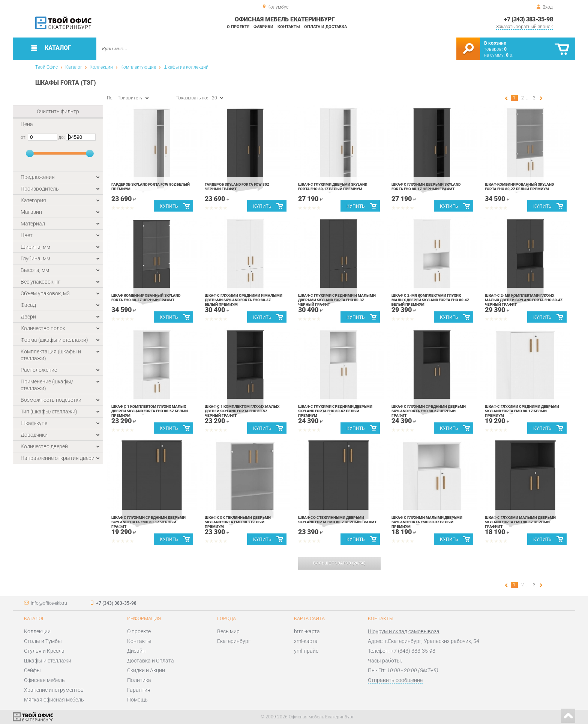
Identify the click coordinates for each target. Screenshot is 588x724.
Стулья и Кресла (44, 651)
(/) (339, 563)
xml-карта (306, 641)
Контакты (289, 27)
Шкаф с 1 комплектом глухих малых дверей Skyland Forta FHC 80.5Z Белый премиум (150, 411)
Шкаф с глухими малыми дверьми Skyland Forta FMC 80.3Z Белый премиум (427, 522)
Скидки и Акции (146, 670)
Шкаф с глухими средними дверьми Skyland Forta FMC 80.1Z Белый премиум (522, 411)
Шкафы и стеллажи (48, 661)
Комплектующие (138, 67)
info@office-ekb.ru (49, 603)
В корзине (495, 43)
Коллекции (101, 67)
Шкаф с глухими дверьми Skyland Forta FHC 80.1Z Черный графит (426, 187)
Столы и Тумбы (43, 641)
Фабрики (263, 27)
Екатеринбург (234, 641)
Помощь (137, 700)
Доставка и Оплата (151, 661)
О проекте (238, 27)
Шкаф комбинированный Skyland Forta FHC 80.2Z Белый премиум (519, 187)
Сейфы (32, 670)
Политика (139, 680)
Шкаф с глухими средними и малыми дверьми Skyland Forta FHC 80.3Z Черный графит (337, 300)
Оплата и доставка (325, 27)
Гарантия (139, 690)
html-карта (307, 631)
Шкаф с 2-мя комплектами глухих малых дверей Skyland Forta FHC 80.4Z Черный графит (524, 300)
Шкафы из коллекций (186, 67)
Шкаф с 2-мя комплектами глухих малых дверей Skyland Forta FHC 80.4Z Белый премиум (430, 300)
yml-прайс (306, 651)
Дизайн (136, 651)
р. (510, 55)
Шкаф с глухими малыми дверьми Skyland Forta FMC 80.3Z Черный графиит (520, 522)
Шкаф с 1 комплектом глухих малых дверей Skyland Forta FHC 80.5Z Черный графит (242, 411)
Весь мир (228, 631)
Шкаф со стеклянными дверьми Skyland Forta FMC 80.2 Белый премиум (238, 522)
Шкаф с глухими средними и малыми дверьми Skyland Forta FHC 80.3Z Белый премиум (244, 300)
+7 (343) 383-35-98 (528, 19)
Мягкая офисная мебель (54, 700)
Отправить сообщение (395, 680)
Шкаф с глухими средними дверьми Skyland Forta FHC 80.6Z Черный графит (429, 411)
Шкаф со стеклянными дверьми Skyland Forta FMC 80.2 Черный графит (337, 520)
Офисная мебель (44, 680)
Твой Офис (46, 67)
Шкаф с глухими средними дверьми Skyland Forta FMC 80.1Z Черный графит (148, 522)
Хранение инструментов (54, 690)
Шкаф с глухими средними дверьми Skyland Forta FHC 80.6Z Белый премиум (335, 411)
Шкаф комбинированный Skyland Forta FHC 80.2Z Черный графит (146, 298)
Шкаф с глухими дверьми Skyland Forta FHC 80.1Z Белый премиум (333, 187)
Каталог (74, 67)
